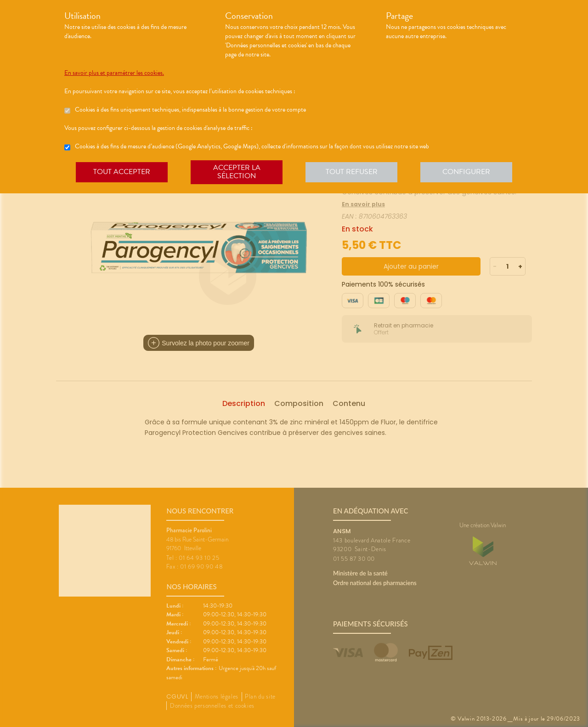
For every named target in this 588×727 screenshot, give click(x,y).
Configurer (466, 172)
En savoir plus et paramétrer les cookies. (114, 73)
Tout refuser (352, 172)
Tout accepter (122, 172)
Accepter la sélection (237, 172)
